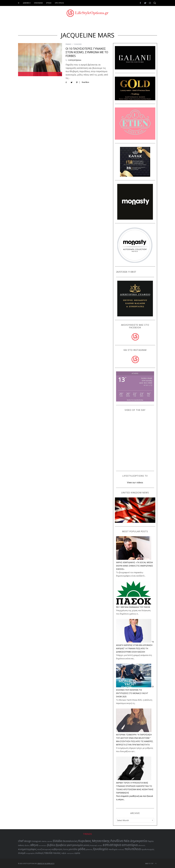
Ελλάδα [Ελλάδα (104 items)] (57, 841)
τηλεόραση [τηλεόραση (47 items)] (70, 853)
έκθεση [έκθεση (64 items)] (21, 845)
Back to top (151, 864)
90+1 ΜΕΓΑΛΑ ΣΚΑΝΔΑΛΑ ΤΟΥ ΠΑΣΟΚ (133, 607)
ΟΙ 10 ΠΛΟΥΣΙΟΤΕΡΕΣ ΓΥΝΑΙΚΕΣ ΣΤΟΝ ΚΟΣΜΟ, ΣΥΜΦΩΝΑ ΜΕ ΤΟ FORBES (87, 52)
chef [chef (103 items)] (21, 841)
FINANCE (68, 44)
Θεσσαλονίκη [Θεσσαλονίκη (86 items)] (70, 841)
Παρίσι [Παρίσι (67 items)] (151, 841)
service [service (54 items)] (50, 841)
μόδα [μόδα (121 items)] (82, 849)
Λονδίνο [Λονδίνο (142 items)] (117, 841)
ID (19, 3)
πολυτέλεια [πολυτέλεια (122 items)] (133, 849)
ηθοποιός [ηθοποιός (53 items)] (142, 845)
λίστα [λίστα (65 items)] (66, 849)
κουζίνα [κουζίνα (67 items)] (41, 849)
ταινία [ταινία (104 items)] (48, 853)
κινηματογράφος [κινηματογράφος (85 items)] (27, 849)
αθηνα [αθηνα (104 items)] (34, 845)
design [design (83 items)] (28, 841)
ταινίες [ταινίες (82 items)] (57, 853)
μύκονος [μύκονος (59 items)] (89, 849)
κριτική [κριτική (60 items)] (48, 849)
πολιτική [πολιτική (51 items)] (121, 849)
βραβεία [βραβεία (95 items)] (61, 845)
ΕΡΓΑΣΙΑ (49, 3)
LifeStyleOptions (75, 60)
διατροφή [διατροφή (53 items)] (93, 845)
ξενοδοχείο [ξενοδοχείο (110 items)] (101, 849)
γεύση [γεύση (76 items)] (86, 845)
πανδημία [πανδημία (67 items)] (113, 849)
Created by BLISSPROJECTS (46, 864)
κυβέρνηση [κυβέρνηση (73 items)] (57, 849)
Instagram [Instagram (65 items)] (36, 841)
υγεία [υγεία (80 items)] (77, 853)
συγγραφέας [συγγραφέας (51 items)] (30, 853)
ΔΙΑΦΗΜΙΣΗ (27, 3)
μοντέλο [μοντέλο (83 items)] (73, 849)
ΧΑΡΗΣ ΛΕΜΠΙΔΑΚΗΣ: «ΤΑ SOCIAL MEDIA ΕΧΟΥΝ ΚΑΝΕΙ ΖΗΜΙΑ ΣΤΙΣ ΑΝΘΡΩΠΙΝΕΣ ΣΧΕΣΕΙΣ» (134, 566)
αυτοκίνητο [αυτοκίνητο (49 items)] (43, 845)
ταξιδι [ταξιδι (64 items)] (64, 853)
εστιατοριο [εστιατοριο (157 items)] (112, 845)
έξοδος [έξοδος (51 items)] (27, 845)
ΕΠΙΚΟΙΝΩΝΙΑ (38, 3)
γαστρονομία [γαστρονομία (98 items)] (75, 845)
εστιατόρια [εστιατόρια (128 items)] (130, 845)
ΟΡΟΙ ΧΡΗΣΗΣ (60, 3)
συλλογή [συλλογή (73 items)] (39, 853)
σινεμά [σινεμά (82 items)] (22, 853)
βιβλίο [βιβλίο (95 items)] (51, 845)
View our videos (135, 482)
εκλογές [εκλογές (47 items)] (100, 846)
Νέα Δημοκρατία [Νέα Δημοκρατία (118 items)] (135, 841)
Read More (85, 82)
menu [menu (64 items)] (44, 841)
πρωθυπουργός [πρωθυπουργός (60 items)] (148, 849)
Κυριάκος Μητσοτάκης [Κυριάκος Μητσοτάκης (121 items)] (94, 841)
